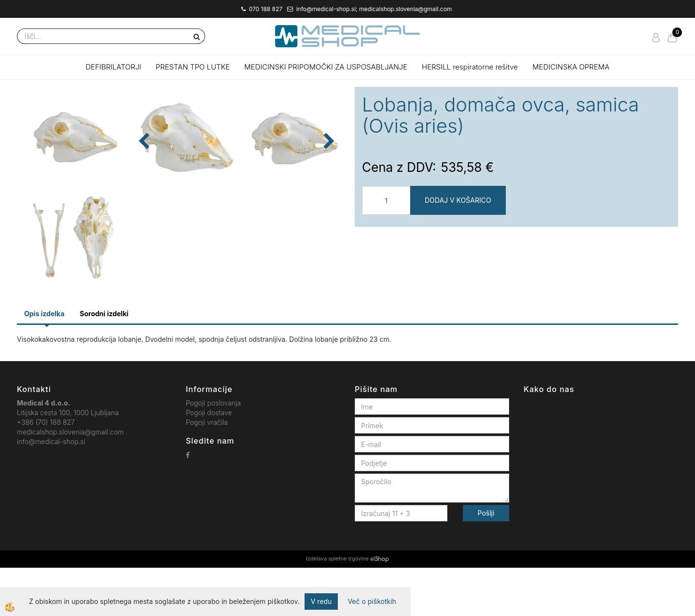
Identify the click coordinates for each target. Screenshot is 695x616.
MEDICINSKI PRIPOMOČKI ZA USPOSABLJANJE (326, 67)
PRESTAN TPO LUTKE (193, 67)
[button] (328, 215)
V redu (321, 601)
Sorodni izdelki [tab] (104, 362)
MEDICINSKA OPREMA (571, 67)
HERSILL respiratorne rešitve (470, 67)
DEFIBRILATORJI (113, 67)
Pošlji (486, 562)
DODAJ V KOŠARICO (458, 200)
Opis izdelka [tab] (44, 362)
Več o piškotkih (372, 601)
